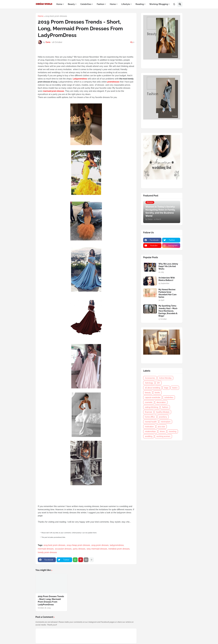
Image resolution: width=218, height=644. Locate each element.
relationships (150, 431)
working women (163, 436)
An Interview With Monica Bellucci (167, 279)
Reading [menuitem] (140, 4)
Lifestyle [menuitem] (126, 4)
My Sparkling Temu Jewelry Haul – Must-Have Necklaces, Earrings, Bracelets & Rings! (168, 311)
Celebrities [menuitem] (86, 4)
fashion (165, 407)
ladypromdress (117, 545)
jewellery (163, 417)
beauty (148, 393)
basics (175, 388)
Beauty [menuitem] (71, 4)
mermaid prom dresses (54, 91)
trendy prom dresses (47, 552)
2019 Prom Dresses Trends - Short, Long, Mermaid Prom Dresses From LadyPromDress (51, 600)
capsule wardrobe (153, 397)
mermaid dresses (46, 549)
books (157, 393)
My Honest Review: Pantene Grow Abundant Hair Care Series (167, 293)
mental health (151, 422)
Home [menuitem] (59, 4)
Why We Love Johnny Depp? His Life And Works (168, 266)
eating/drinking (151, 407)
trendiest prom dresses (119, 549)
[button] (174, 4)
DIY (158, 383)
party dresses (79, 549)
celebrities (169, 397)
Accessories (150, 378)
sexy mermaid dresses (97, 549)
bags (166, 388)
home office (150, 417)
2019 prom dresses (100, 545)
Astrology (149, 383)
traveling (173, 431)
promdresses (113, 82)
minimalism (166, 422)
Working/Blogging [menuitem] (159, 4)
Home (41, 16)
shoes (162, 431)
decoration (161, 402)
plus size (161, 427)
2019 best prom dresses (56, 16)
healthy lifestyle (163, 412)
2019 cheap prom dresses (78, 545)
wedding (149, 436)
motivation (149, 427)
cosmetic (149, 402)
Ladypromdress (80, 79)
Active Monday (165, 378)
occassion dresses (63, 549)
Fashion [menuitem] (101, 4)
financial (148, 412)
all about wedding (153, 388)
